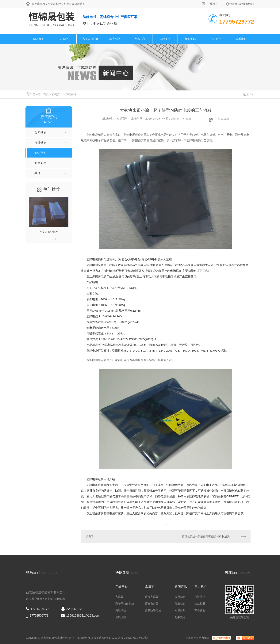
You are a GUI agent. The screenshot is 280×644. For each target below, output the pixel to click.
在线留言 (213, 4)
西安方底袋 (152, 597)
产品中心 (140, 39)
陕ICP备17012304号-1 (112, 638)
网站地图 (144, 638)
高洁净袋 (114, 39)
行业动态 (180, 604)
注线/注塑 (121, 617)
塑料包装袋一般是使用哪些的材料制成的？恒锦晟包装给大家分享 (214, 536)
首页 (46, 94)
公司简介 (216, 39)
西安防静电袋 (106, 513)
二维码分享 (222, 119)
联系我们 (241, 39)
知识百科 (71, 94)
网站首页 (39, 39)
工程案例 (165, 39)
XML (136, 638)
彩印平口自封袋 (89, 39)
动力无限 (204, 638)
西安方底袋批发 (49, 232)
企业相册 (200, 604)
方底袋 (64, 39)
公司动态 (180, 597)
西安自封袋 (152, 604)
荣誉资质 (200, 610)
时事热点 (180, 617)
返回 (248, 94)
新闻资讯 (190, 39)
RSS (129, 638)
